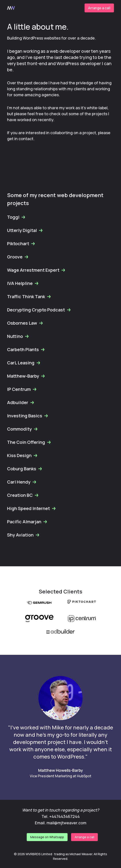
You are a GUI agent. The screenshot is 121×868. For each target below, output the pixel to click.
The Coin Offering (29, 442)
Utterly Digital (25, 230)
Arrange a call (99, 8)
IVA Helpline (23, 283)
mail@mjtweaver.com (66, 823)
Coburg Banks (25, 469)
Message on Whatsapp (47, 837)
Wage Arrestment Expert (36, 270)
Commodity (23, 429)
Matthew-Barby (26, 376)
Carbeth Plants (26, 349)
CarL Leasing (24, 363)
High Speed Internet (32, 508)
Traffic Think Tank (29, 297)
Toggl (16, 217)
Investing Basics (28, 416)
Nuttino (18, 336)
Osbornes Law (25, 323)
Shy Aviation (23, 535)
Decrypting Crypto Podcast (39, 310)
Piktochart (21, 244)
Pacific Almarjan (27, 522)
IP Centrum (22, 389)
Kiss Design (22, 455)
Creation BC (23, 495)
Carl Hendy (22, 482)
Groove (18, 257)
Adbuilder (21, 402)
